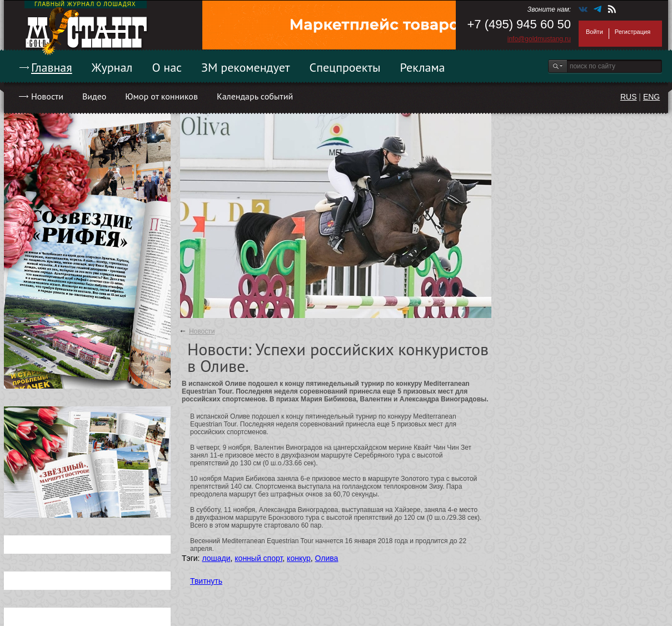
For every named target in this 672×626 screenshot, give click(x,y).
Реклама (423, 67)
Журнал (112, 67)
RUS (629, 97)
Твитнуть (206, 581)
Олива (327, 558)
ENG (651, 97)
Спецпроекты (345, 67)
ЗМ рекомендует (246, 67)
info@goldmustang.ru (539, 39)
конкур (299, 558)
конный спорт (258, 558)
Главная (52, 67)
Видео (94, 96)
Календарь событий (255, 96)
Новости (47, 96)
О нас (167, 67)
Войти (594, 32)
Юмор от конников (161, 96)
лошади (216, 558)
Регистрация (633, 32)
